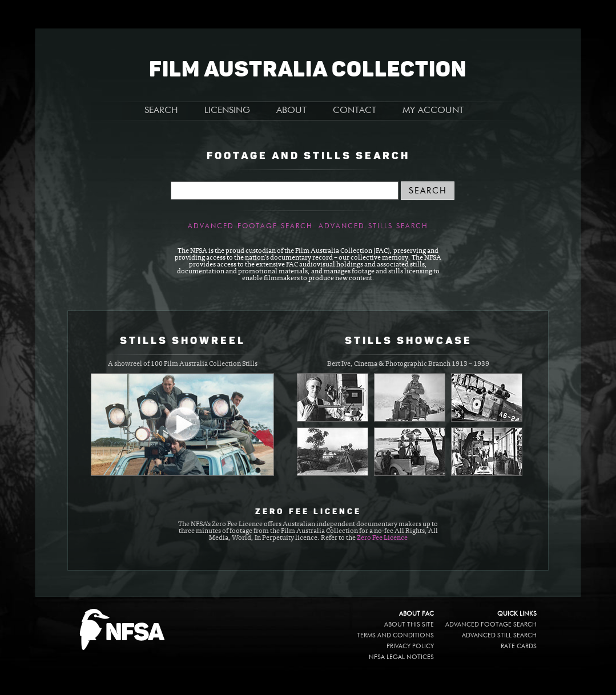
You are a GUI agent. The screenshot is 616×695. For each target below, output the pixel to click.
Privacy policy (410, 646)
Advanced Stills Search (373, 227)
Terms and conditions (395, 635)
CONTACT (355, 111)
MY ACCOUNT (433, 111)
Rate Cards (519, 646)
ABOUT (291, 111)
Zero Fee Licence (382, 538)
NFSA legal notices (401, 657)
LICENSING (227, 111)
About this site (409, 625)
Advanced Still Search (499, 635)
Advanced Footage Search (250, 227)
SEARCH (161, 111)
